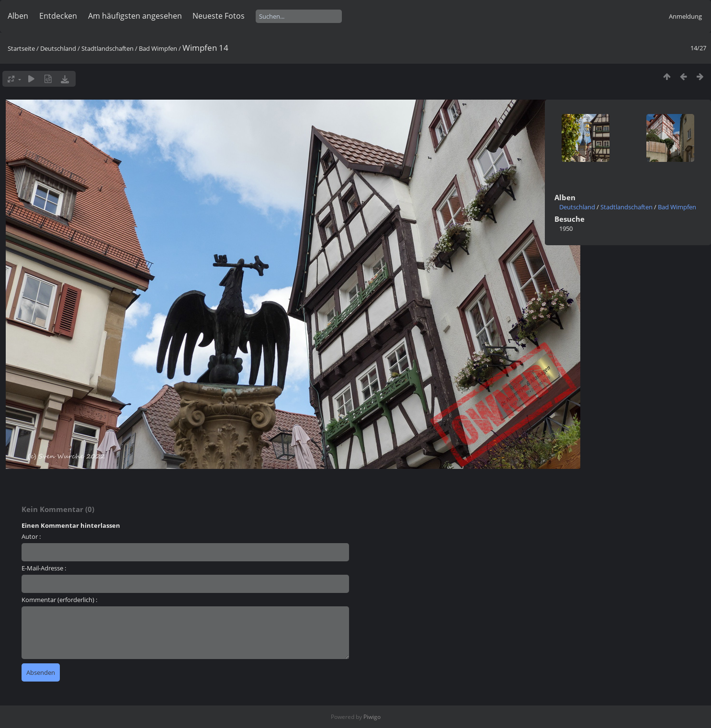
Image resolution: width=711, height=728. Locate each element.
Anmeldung (685, 16)
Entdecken (58, 16)
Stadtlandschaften (107, 48)
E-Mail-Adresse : (44, 568)
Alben (18, 16)
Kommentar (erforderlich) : (59, 600)
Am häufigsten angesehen (135, 16)
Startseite (21, 48)
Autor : (31, 536)
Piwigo (372, 717)
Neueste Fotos (219, 16)
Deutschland (58, 48)
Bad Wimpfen (158, 48)
